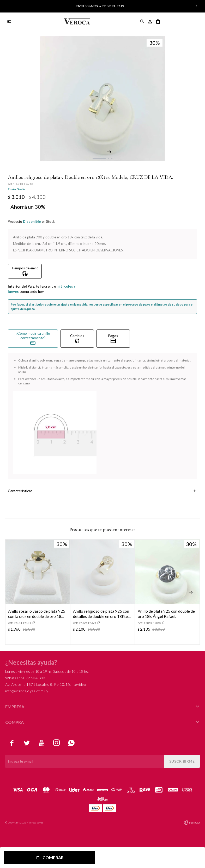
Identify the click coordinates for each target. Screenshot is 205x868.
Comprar (53, 857)
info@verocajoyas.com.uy (27, 691)
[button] (196, 6)
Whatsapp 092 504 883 (25, 678)
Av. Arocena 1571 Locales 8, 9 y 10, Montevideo (46, 684)
